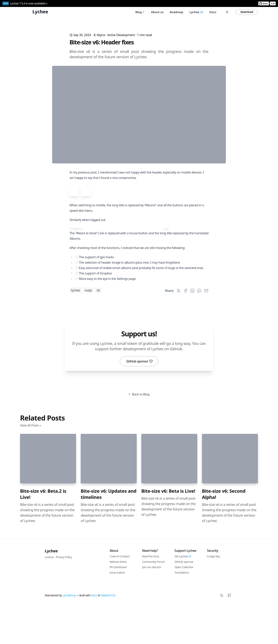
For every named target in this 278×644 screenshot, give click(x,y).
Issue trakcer (117, 611)
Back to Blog (138, 433)
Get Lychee (183, 595)
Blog (140, 12)
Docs (213, 12)
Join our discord (151, 606)
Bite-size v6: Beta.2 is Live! (43, 533)
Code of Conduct (120, 595)
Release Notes (118, 600)
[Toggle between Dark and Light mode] (227, 12)
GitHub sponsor (140, 400)
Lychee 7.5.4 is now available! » (29, 3)
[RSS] (222, 634)
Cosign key (213, 595)
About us (157, 12)
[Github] (229, 634)
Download (247, 12)
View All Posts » (31, 464)
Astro (94, 634)
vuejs (88, 329)
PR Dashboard (118, 606)
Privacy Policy (64, 596)
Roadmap (176, 12)
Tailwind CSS (108, 634)
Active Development (121, 35)
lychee (76, 329)
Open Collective (184, 606)
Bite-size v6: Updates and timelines (109, 533)
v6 (98, 329)
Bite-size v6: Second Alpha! (224, 533)
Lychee (196, 12)
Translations (182, 611)
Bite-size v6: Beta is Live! (168, 530)
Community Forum (153, 600)
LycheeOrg (69, 634)
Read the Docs (151, 595)
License (49, 596)
